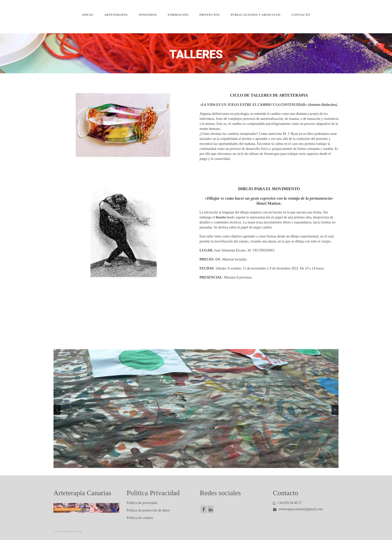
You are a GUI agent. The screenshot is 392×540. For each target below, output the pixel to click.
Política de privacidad (142, 503)
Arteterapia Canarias (196, 5)
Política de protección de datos (148, 510)
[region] (196, 409)
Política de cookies (140, 518)
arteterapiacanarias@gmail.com (298, 509)
